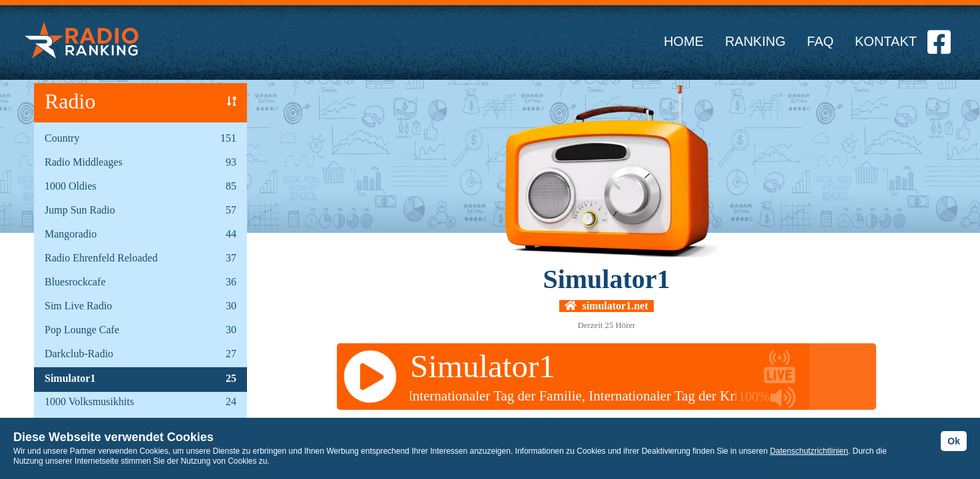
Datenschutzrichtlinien (809, 451)
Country (62, 138)
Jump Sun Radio (80, 210)
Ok (954, 441)
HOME (684, 41)
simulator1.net (606, 306)
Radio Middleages (84, 162)
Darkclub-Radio (79, 354)
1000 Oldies (71, 186)
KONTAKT (886, 41)
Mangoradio (71, 234)
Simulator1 (70, 378)
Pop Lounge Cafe (82, 330)
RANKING (755, 41)
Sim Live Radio (78, 306)
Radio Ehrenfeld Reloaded (101, 258)
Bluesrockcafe (75, 282)
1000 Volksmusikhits (89, 401)
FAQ (820, 41)
